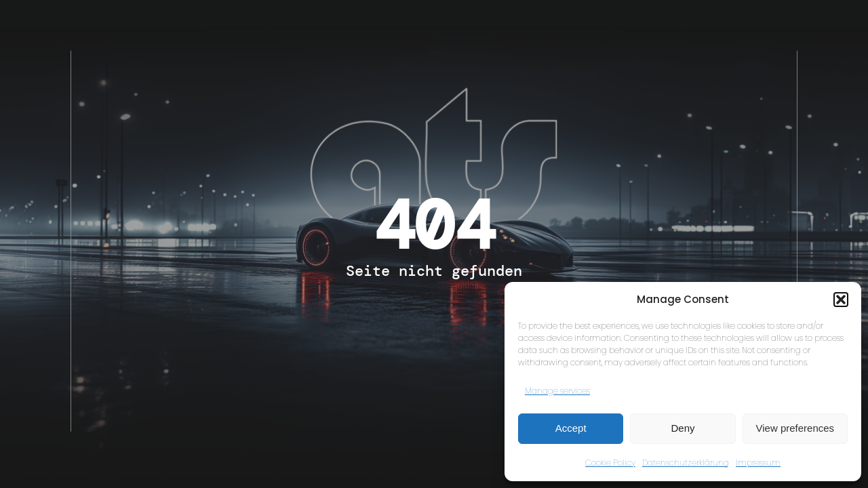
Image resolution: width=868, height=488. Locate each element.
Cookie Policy (610, 463)
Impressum (758, 463)
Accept (571, 428)
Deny (683, 428)
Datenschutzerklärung (686, 463)
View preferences (795, 428)
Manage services (557, 391)
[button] (841, 300)
